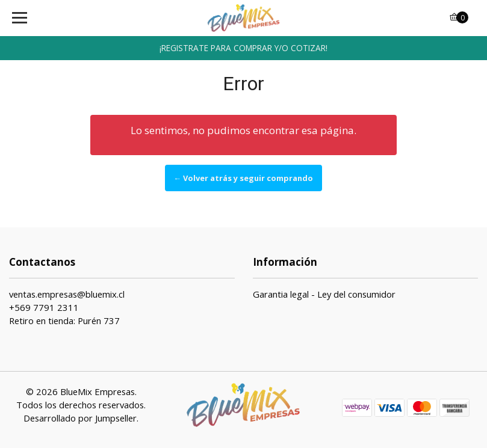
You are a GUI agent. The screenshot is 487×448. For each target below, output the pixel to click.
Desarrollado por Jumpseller (80, 418)
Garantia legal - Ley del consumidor (324, 294)
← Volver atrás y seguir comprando (244, 178)
